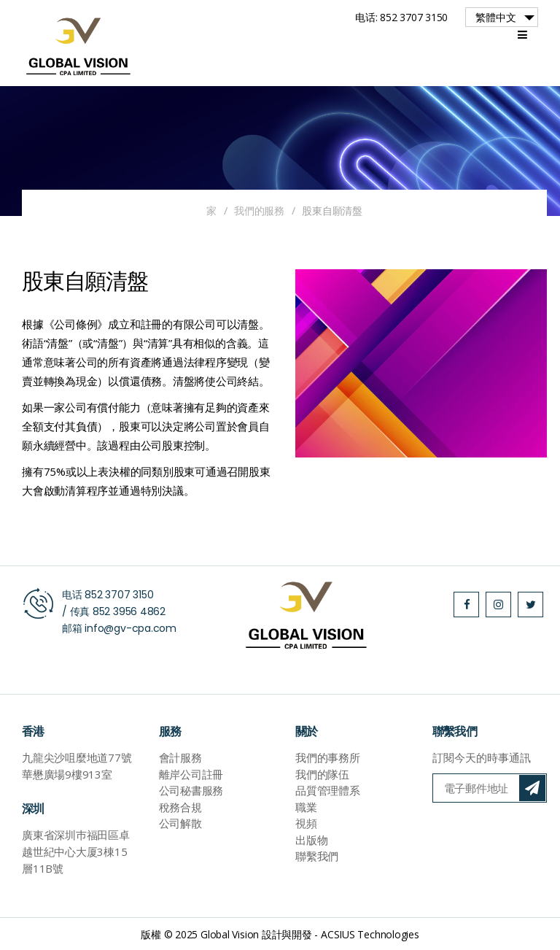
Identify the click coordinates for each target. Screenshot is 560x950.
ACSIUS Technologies (370, 934)
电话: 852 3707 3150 (401, 17)
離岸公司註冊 (191, 774)
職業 (306, 807)
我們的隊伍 (322, 774)
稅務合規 (180, 807)
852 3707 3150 (119, 595)
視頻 (306, 823)
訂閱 (532, 788)
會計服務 (180, 757)
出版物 (311, 840)
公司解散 (180, 823)
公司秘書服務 (191, 790)
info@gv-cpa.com (131, 628)
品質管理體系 (328, 790)
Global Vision (230, 934)
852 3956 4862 (129, 611)
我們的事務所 (328, 757)
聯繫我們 (317, 856)
